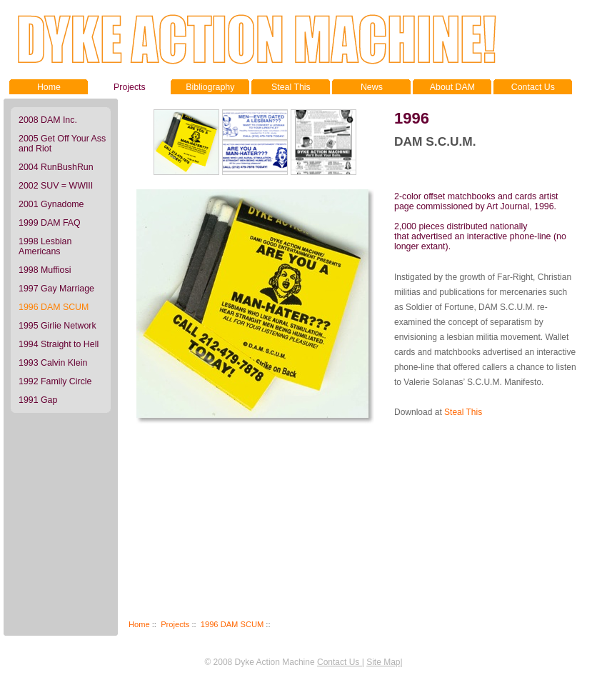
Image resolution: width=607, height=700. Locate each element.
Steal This (291, 86)
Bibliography (210, 86)
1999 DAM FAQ (50, 223)
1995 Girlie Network (57, 326)
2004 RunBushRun (56, 167)
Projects (129, 86)
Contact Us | (341, 662)
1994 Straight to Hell (59, 344)
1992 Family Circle (55, 381)
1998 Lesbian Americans (45, 246)
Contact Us (533, 86)
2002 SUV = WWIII (56, 186)
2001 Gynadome (51, 204)
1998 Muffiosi (45, 270)
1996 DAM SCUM (232, 624)
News (371, 86)
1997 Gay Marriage (56, 289)
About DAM (452, 86)
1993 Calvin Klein (53, 363)
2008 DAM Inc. (48, 120)
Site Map (383, 662)
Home (49, 86)
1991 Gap (38, 400)
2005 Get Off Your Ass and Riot (62, 144)
